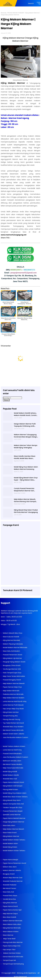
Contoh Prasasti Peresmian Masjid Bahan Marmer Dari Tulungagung (24, 490)
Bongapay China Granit (11, 665)
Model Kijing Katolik (10, 772)
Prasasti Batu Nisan (10, 896)
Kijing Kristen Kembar (11, 712)
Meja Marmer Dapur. (10, 914)
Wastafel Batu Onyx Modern (13, 727)
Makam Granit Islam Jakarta (13, 734)
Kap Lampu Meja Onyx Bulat (13, 709)
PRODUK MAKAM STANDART (16, 13)
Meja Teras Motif (9, 939)
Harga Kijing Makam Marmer (13, 822)
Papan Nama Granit (10, 906)
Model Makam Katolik (11, 775)
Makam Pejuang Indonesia (13, 644)
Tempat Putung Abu (10, 716)
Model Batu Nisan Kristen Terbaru (15, 797)
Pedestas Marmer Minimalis (13, 694)
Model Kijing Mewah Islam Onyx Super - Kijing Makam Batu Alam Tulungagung (26, 479)
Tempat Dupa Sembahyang (13, 964)
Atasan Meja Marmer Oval (12, 878)
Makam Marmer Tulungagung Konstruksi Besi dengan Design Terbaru (25, 436)
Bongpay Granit (9, 874)
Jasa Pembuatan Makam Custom (15, 737)
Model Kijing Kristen (10, 847)
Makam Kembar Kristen (12, 953)
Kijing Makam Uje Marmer (12, 658)
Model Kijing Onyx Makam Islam (14, 793)
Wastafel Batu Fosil (10, 779)
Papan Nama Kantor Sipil (12, 910)
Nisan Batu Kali (8, 892)
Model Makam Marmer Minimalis (15, 647)
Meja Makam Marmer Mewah (14, 683)
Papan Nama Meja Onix (11, 946)
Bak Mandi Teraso (9, 888)
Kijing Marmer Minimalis (12, 928)
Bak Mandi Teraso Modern (12, 764)
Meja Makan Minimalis (11, 691)
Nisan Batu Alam (9, 825)
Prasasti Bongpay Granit (12, 680)
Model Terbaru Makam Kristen (14, 746)
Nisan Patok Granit (10, 833)
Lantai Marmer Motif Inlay (12, 750)
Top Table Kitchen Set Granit (13, 723)
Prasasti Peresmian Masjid (12, 811)
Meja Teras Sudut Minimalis (13, 768)
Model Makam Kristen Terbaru (14, 840)
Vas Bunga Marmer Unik (12, 669)
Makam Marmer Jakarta (12, 870)
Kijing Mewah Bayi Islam (12, 800)
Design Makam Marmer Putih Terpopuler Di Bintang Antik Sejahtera (25, 425)
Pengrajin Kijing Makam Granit (14, 662)
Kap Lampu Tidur (9, 950)
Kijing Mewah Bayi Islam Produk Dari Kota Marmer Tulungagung (26, 511)
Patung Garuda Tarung (11, 719)
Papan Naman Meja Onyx (12, 687)
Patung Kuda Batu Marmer (13, 942)
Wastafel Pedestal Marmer (13, 881)
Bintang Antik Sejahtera (26, 973)
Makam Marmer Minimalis (12, 921)
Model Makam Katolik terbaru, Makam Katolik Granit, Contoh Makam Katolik (25, 414)
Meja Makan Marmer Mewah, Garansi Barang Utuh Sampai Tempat (25, 500)
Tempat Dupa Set (9, 960)
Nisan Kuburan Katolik (11, 637)
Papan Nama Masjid (10, 860)
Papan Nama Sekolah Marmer (14, 818)
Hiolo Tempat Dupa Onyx (12, 673)
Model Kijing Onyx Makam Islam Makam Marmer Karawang (26, 468)
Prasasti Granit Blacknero (12, 754)
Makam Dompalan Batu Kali (13, 804)
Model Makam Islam (10, 843)
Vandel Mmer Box (9, 899)
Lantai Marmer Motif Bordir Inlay (14, 701)
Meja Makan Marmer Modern (13, 698)
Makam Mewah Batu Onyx (12, 633)
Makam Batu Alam (10, 867)
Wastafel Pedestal (9, 885)
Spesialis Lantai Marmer (12, 815)
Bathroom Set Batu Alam (12, 761)
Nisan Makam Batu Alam (12, 924)
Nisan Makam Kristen (10, 932)
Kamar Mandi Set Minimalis (13, 957)
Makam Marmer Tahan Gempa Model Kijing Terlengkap (26, 446)
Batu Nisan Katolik (9, 917)
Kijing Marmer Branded (11, 640)
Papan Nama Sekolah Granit (13, 782)
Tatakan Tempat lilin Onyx (12, 807)
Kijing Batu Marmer (10, 903)
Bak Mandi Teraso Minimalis (13, 730)
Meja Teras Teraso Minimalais (14, 676)
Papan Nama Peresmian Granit (14, 863)
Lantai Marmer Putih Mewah (13, 705)
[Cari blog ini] (12, 398)
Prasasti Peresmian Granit (12, 655)
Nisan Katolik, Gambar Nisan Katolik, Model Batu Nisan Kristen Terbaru (25, 457)
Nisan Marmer (8, 935)
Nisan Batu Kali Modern (11, 651)
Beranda (4, 13)
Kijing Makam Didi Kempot (12, 786)
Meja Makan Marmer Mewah (13, 829)
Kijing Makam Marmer (11, 836)
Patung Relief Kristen (10, 790)
